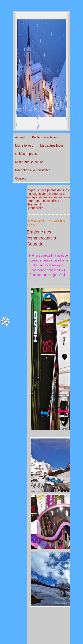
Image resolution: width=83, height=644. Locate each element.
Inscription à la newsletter (32, 170)
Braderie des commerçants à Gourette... (41, 238)
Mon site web (24, 146)
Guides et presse (27, 154)
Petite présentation (45, 137)
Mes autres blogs (52, 146)
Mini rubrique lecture (29, 162)
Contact (20, 178)
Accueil (20, 137)
